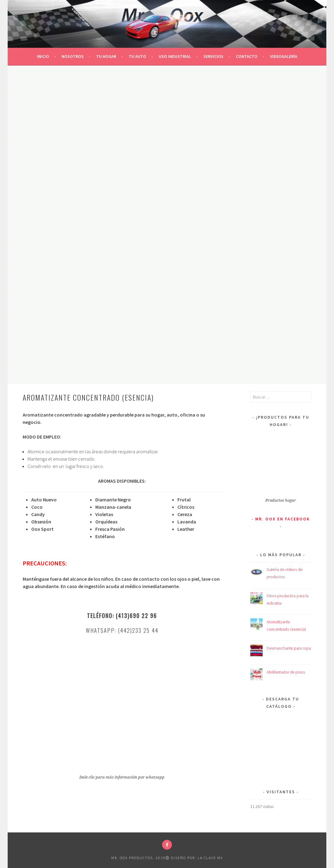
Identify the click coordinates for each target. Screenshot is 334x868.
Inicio (43, 56)
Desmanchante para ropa (289, 648)
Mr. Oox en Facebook (283, 519)
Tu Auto (137, 56)
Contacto (247, 56)
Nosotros (73, 56)
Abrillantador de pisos (286, 672)
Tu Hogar (106, 56)
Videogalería (284, 56)
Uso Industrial (175, 56)
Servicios (213, 56)
